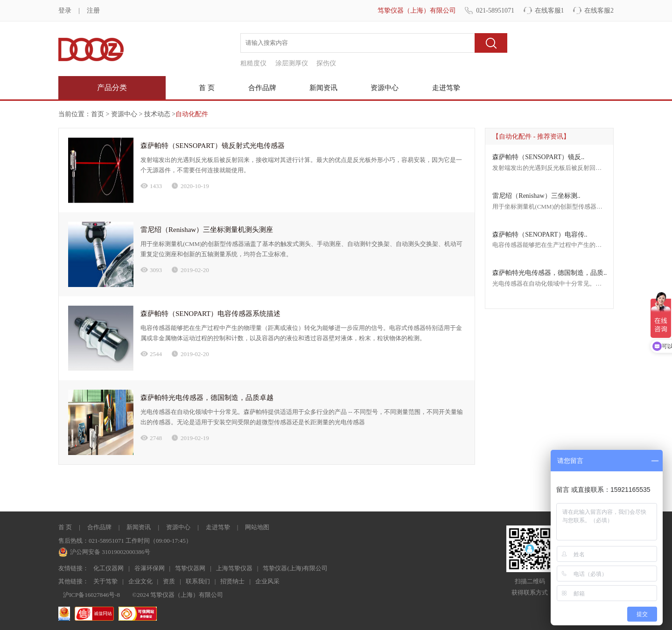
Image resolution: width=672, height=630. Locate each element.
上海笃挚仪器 (234, 568)
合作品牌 (262, 88)
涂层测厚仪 (292, 63)
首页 (98, 114)
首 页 (207, 88)
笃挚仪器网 (190, 568)
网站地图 (257, 527)
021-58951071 (495, 10)
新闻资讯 (323, 88)
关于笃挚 (105, 581)
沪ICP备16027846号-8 (91, 595)
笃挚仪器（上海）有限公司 (417, 10)
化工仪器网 (108, 568)
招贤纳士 (232, 581)
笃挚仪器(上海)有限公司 (295, 568)
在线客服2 (599, 10)
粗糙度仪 (253, 63)
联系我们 (198, 581)
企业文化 (140, 581)
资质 (169, 581)
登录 (65, 10)
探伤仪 (326, 63)
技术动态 (156, 114)
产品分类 (112, 87)
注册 (93, 10)
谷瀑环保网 (150, 568)
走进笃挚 (446, 88)
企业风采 (267, 581)
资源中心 (385, 88)
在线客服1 (549, 10)
